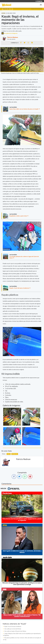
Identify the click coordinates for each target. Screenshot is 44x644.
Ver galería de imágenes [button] (9, 33)
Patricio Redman (13, 37)
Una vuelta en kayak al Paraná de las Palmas (15, 631)
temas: (4, 454)
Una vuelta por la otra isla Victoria (13, 629)
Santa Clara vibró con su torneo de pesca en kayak (24, 109)
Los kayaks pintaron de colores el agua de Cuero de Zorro (24, 257)
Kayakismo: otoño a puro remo (18, 216)
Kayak (9, 454)
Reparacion (15, 454)
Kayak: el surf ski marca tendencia (19, 288)
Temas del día (7, 9)
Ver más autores (11, 39)
